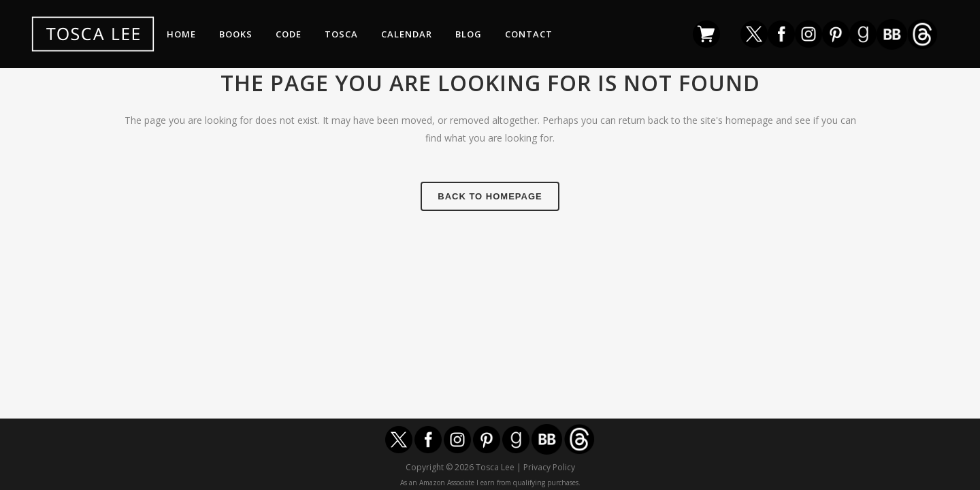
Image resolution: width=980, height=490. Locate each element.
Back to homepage (490, 196)
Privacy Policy (549, 467)
